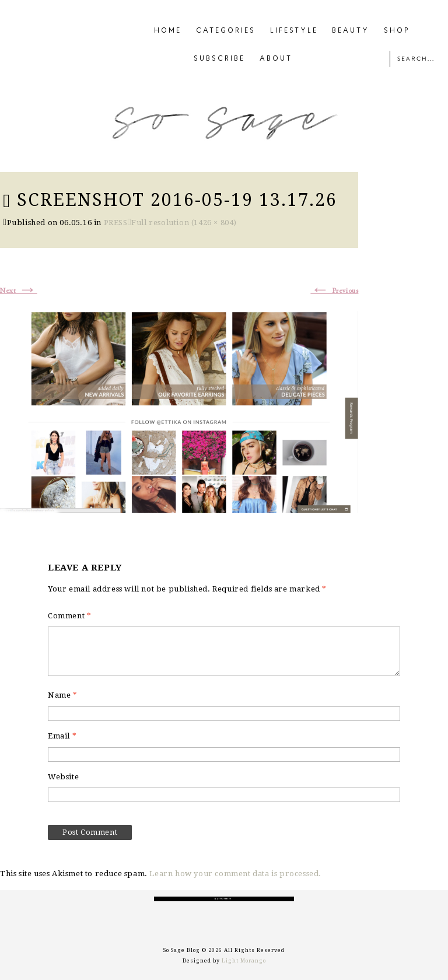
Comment (69, 616)
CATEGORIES (226, 31)
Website (63, 777)
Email (62, 736)
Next (19, 291)
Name (63, 695)
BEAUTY (351, 31)
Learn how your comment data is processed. (235, 874)
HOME (168, 31)
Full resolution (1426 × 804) (184, 223)
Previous (334, 291)
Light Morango (244, 961)
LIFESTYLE (294, 31)
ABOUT (276, 59)
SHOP (397, 31)
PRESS (116, 223)
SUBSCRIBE (219, 59)
